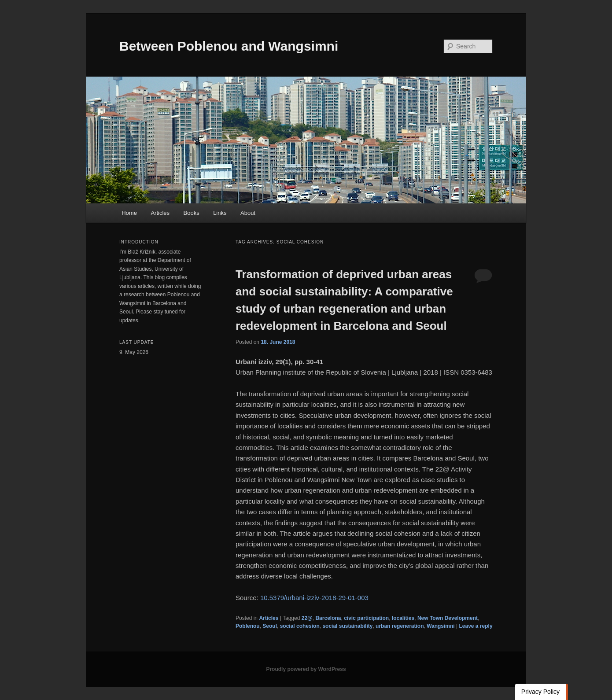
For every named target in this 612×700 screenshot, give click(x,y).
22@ (307, 618)
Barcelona (328, 618)
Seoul (270, 626)
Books (192, 213)
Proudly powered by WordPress (306, 669)
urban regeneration (400, 626)
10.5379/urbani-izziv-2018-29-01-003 (314, 598)
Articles (160, 213)
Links (220, 213)
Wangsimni (441, 626)
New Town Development (448, 618)
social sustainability (347, 626)
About (248, 213)
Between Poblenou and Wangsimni (229, 46)
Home (129, 213)
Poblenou (248, 626)
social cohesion (300, 626)
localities (403, 618)
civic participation (366, 618)
